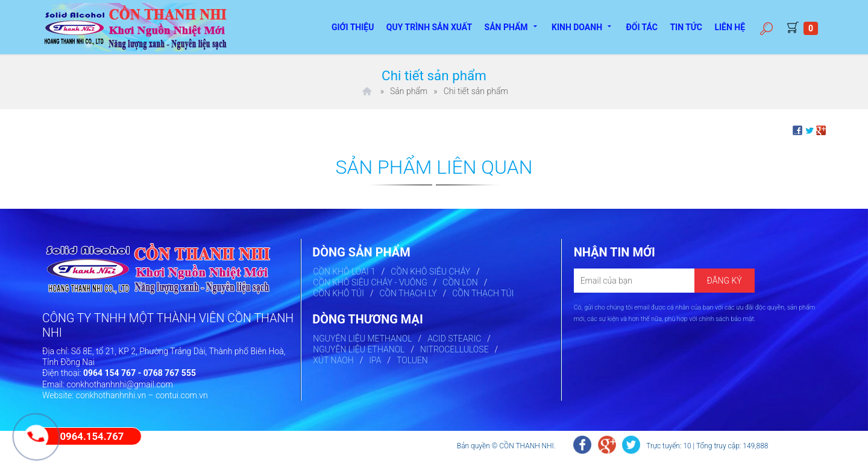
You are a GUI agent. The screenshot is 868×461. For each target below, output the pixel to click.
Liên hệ (730, 27)
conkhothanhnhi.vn (111, 395)
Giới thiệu (353, 27)
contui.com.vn (182, 395)
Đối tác (642, 27)
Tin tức (686, 27)
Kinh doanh (583, 26)
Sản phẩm (512, 26)
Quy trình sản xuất (429, 27)
